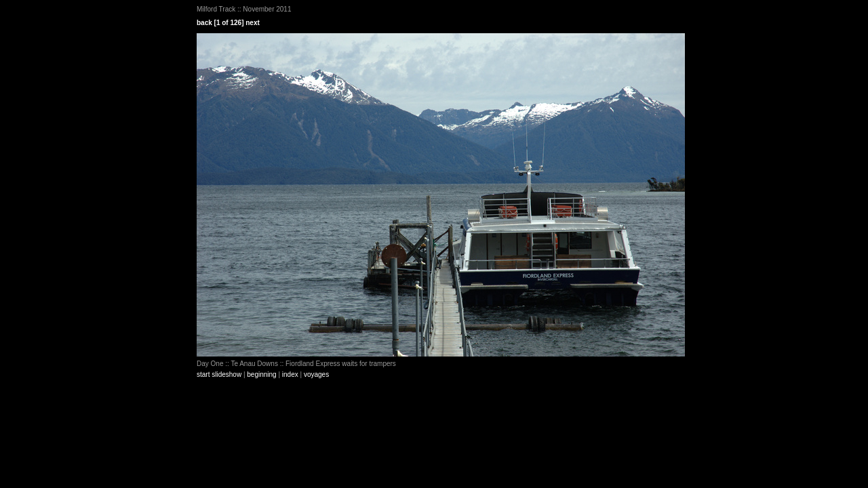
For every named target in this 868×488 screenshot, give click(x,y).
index (290, 374)
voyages (316, 374)
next (253, 23)
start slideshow (219, 374)
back (204, 23)
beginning (261, 374)
